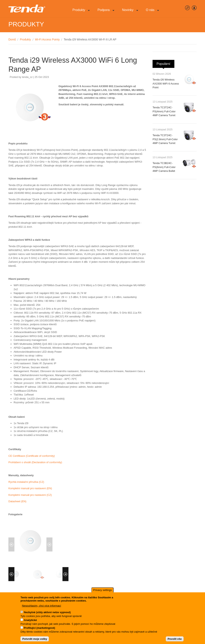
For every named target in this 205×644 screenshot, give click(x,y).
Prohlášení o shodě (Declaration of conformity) (35, 462)
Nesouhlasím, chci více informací (41, 607)
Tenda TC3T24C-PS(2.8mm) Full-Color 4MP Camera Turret (165, 139)
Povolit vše (175, 640)
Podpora (104, 12)
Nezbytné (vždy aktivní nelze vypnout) (47, 613)
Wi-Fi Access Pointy (47, 39)
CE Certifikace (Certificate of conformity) (32, 456)
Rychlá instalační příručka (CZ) (26, 482)
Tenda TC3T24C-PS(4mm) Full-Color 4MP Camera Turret (164, 111)
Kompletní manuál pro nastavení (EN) (30, 488)
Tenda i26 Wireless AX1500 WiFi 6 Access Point (166, 84)
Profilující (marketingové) (39, 629)
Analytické (30, 621)
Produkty (80, 12)
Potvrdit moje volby (35, 640)
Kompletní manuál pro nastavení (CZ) (30, 495)
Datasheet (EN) (17, 501)
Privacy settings (102, 591)
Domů (12, 39)
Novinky (129, 12)
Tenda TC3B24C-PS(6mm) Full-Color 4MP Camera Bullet (164, 167)
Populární (165, 63)
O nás (151, 12)
